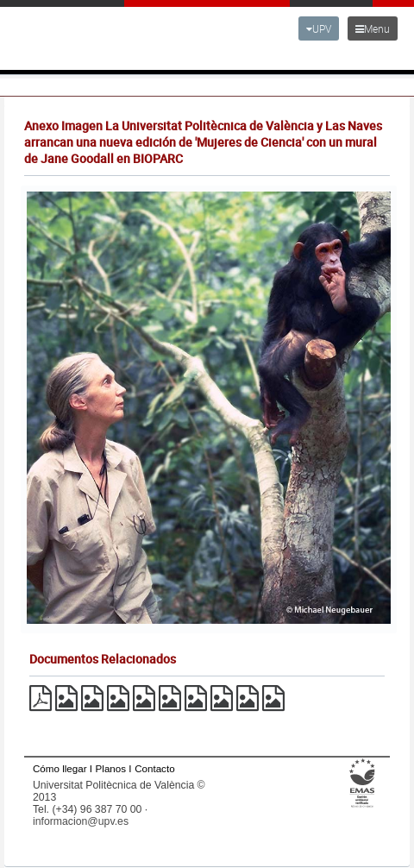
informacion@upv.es (81, 821)
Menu (373, 28)
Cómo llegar (60, 768)
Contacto (154, 768)
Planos (111, 768)
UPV (319, 28)
